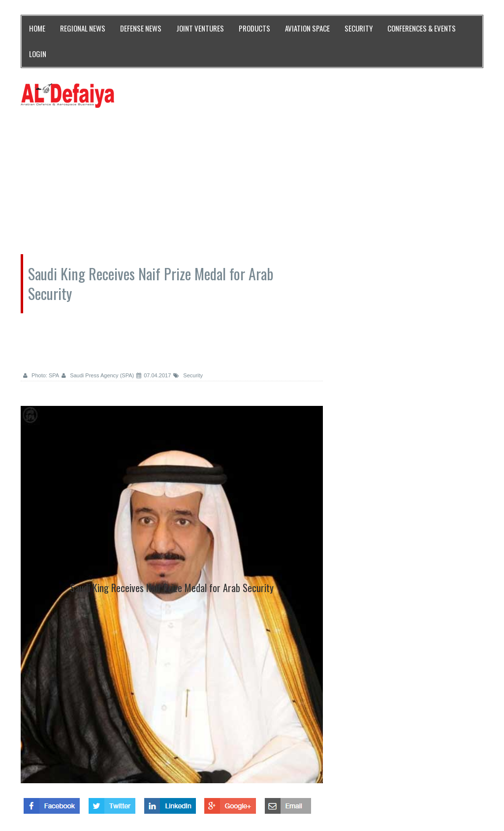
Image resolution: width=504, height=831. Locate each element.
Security (188, 375)
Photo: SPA (41, 375)
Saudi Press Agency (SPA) (98, 375)
